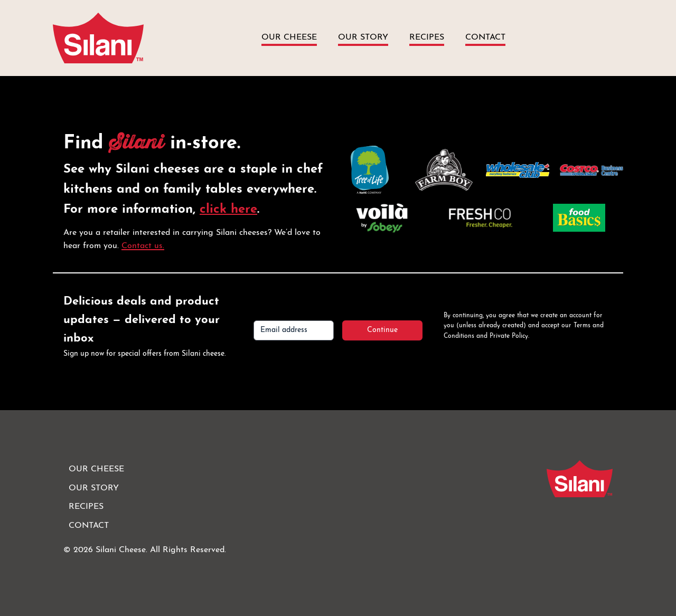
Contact (485, 37)
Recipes (427, 37)
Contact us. (143, 246)
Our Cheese (289, 37)
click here (228, 210)
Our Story (363, 37)
